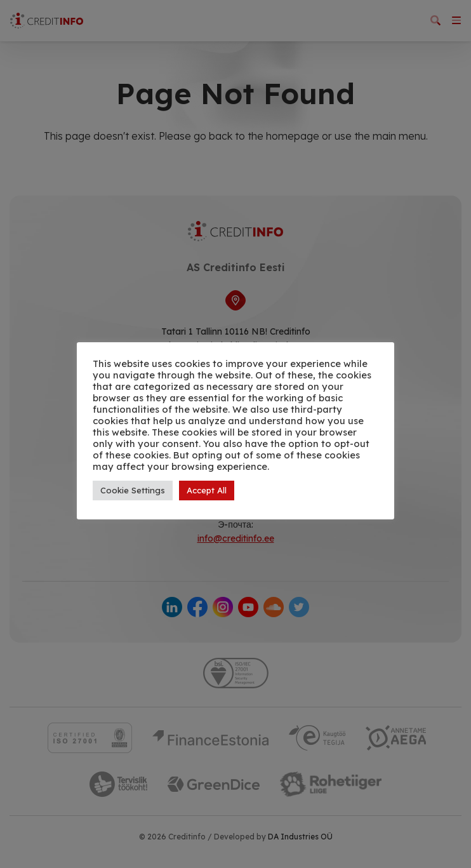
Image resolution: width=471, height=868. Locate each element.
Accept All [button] (207, 490)
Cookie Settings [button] (133, 490)
